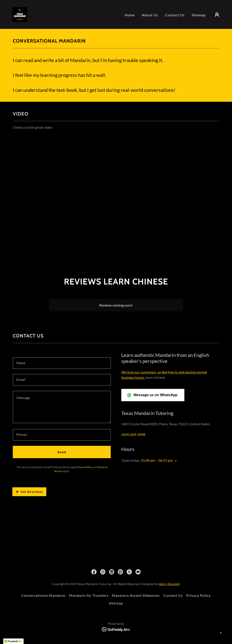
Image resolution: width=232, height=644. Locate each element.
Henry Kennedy (169, 584)
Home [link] (130, 15)
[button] (217, 15)
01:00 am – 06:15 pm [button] (157, 460)
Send (62, 452)
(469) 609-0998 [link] (133, 434)
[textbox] (62, 363)
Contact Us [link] (175, 15)
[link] (20, 14)
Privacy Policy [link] (84, 467)
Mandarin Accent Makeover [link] (136, 595)
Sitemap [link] (199, 15)
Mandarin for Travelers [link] (89, 595)
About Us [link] (150, 15)
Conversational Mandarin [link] (43, 595)
